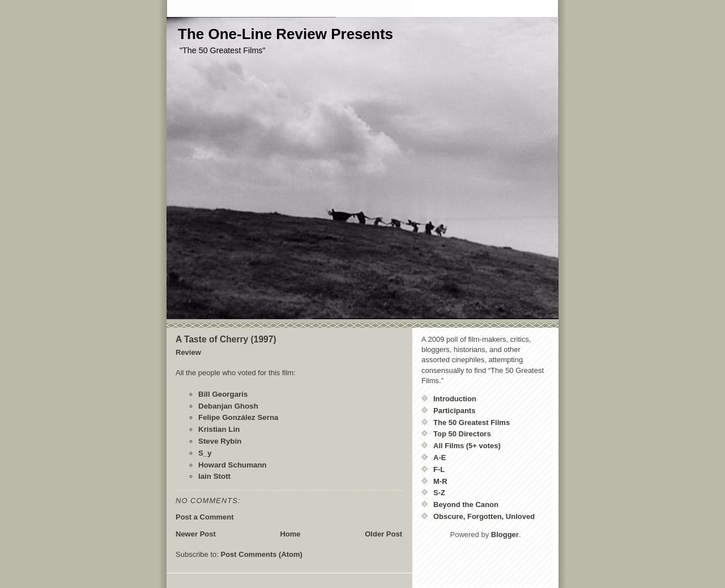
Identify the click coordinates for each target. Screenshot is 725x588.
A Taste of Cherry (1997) (226, 339)
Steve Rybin (220, 441)
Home (290, 534)
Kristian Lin (219, 429)
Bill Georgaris (223, 394)
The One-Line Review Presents (285, 34)
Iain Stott (214, 476)
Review (188, 352)
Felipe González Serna (238, 417)
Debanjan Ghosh (228, 406)
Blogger (505, 535)
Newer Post (196, 534)
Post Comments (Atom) (262, 554)
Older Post (383, 534)
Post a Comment (205, 517)
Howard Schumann (233, 465)
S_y (205, 453)
